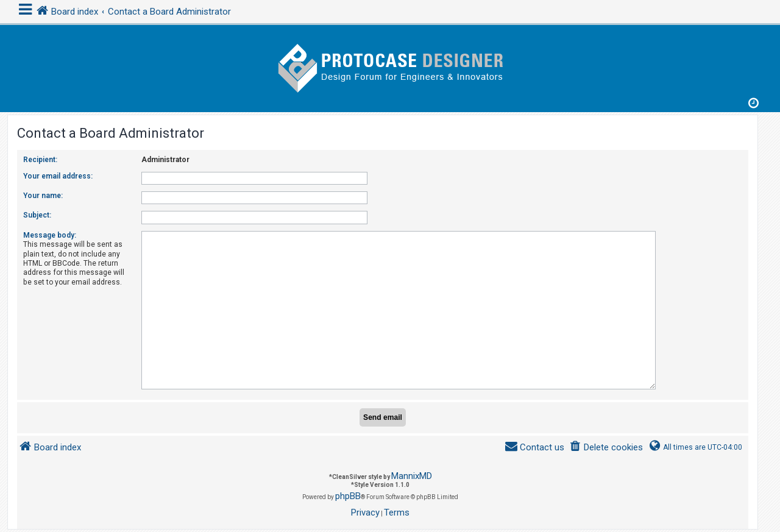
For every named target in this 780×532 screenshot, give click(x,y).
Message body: (50, 235)
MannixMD (412, 471)
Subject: (37, 215)
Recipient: (40, 160)
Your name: (43, 196)
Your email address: (58, 176)
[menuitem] (606, 443)
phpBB (348, 491)
